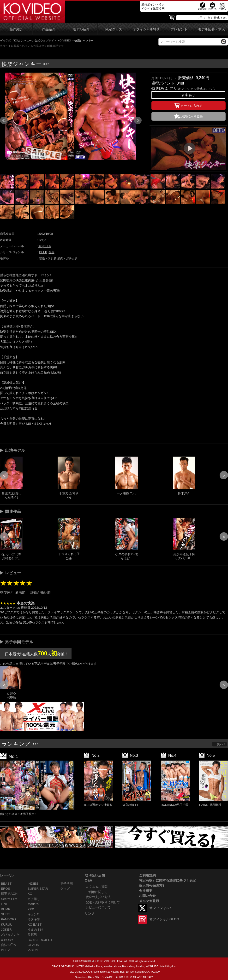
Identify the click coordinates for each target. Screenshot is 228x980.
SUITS (6, 914)
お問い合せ (147, 896)
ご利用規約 (147, 875)
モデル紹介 (81, 29)
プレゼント (179, 29)
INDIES (33, 884)
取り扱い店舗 (95, 875)
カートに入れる (189, 105)
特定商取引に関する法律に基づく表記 (168, 880)
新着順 (20, 592)
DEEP (47, 246)
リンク (90, 913)
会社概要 (146, 891)
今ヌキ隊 (34, 919)
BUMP (6, 909)
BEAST (6, 884)
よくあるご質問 (97, 887)
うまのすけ (35, 930)
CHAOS (33, 945)
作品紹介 (49, 29)
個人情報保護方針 (152, 885)
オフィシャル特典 (146, 29)
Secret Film (9, 899)
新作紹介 (16, 29)
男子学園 (66, 884)
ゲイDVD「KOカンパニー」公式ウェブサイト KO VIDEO (36, 40)
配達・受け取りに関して (103, 902)
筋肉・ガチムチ (67, 258)
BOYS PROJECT (40, 940)
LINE (5, 904)
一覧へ (220, 744)
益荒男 (32, 935)
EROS (6, 889)
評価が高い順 (41, 592)
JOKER (6, 930)
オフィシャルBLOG (164, 919)
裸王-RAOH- (10, 894)
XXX (31, 909)
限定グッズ (114, 29)
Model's (33, 904)
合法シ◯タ (9, 945)
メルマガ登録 (149, 901)
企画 (51, 252)
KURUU (7, 925)
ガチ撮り (34, 899)
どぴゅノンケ (10, 935)
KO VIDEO (93, 961)
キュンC (33, 914)
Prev (4, 120)
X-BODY (7, 940)
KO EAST (35, 925)
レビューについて (98, 907)
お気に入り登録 (192, 116)
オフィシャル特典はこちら (197, 89)
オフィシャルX (160, 908)
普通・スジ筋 (48, 258)
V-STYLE (34, 950)
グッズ (65, 889)
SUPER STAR (38, 889)
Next (138, 120)
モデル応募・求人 (211, 29)
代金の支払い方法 (98, 897)
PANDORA (9, 919)
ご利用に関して (97, 892)
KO (40, 246)
